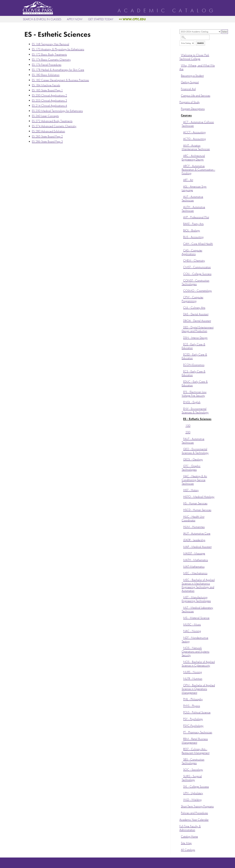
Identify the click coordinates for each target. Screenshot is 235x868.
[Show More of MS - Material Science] (182, 617)
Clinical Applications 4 (49, 106)
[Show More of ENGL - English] (182, 402)
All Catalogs (188, 850)
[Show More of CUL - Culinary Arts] (182, 307)
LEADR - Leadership (194, 540)
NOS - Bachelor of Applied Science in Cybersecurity (198, 664)
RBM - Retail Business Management (195, 741)
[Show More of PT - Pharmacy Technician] (182, 732)
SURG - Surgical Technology (192, 778)
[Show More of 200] (185, 432)
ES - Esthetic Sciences (197, 419)
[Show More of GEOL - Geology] (182, 459)
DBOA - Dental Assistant (197, 321)
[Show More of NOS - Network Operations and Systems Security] (182, 648)
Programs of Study (190, 102)
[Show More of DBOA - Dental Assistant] (182, 320)
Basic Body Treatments (49, 54)
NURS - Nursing (192, 672)
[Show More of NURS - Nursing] (182, 672)
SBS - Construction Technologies (193, 761)
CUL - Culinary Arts (194, 308)
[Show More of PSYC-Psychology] (182, 725)
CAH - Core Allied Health (198, 244)
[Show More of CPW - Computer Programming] (182, 297)
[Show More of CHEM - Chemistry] (182, 260)
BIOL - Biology (192, 230)
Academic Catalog (167, 11)
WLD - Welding (192, 800)
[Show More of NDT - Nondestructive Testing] (182, 637)
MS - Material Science (196, 618)
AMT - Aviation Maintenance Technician (196, 147)
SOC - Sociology (193, 770)
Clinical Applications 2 (49, 95)
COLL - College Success (197, 274)
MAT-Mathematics (194, 567)
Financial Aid (188, 89)
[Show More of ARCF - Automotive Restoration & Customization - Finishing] (182, 166)
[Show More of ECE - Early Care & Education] (182, 344)
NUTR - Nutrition (193, 679)
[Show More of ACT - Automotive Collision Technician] (182, 122)
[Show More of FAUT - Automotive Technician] (182, 438)
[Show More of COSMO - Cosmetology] (182, 290)
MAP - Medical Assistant (197, 547)
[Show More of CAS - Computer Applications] (182, 250)
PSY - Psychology (193, 719)
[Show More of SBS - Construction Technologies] (182, 759)
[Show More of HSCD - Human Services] (182, 510)
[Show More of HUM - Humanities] (182, 526)
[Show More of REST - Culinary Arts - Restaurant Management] (182, 749)
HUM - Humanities (194, 527)
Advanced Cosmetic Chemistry (54, 126)
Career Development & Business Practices (60, 80)
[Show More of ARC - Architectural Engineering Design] (182, 155)
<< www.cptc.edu (132, 19)
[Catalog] (200, 32)
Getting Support (190, 82)
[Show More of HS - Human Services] (182, 503)
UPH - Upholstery (193, 793)
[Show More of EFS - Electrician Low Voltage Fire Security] (182, 392)
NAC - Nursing (192, 631)
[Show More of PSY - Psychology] (182, 719)
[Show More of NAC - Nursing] (182, 631)
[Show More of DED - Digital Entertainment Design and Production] (182, 327)
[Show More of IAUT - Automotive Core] (182, 533)
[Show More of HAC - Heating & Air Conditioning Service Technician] (182, 476)
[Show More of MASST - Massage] (182, 553)
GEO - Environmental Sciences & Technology (195, 451)
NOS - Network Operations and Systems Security (195, 652)
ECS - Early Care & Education (194, 373)
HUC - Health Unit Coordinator (193, 518)
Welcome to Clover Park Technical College (194, 57)
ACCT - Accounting (194, 132)
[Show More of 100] (185, 425)
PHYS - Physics (192, 706)
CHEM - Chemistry (194, 261)
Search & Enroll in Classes (42, 19)
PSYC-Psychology (193, 726)
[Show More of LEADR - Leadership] (182, 540)
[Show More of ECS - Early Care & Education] (182, 371)
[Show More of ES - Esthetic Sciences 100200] (182, 419)
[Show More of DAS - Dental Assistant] (182, 314)
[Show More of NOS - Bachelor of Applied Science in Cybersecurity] (182, 661)
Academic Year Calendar (194, 820)
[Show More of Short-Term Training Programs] (180, 806)
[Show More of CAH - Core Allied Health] (182, 243)
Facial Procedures (47, 65)
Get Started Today (101, 19)
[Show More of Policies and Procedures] (180, 813)
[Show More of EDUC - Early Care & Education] (182, 381)
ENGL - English (192, 402)
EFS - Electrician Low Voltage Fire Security (194, 394)
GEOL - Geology (193, 459)
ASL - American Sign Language (194, 188)
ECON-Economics (194, 365)
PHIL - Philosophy (193, 699)
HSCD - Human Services (197, 510)
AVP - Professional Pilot (196, 217)
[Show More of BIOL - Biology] (182, 230)
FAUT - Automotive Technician (193, 441)
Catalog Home (189, 836)
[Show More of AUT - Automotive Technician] (182, 196)
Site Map (186, 843)
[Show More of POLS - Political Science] (182, 712)
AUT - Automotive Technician (192, 198)
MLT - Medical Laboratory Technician (197, 609)
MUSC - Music (192, 624)
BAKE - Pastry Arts (193, 224)
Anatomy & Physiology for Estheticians (58, 49)
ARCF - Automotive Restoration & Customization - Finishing (198, 170)
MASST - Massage (194, 553)
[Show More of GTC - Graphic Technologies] (182, 466)
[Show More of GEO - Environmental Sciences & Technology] (182, 449)
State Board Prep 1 (47, 90)
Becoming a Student (192, 76)
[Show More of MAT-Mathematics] (182, 566)
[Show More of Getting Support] (180, 82)
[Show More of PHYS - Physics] (182, 705)
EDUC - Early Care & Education (195, 383)
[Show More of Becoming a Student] (180, 75)
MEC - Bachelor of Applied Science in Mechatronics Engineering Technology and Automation (198, 585)
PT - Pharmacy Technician (198, 732)
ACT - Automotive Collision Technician (198, 124)
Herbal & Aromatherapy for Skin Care (58, 70)
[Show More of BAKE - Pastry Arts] (182, 223)
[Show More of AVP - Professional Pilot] (182, 217)
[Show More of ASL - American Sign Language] (182, 186)
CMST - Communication (197, 267)
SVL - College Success (196, 787)
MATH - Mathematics (196, 560)
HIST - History (191, 490)
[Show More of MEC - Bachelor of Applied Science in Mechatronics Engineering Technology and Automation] (182, 580)
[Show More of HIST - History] (182, 490)
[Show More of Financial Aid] (180, 89)
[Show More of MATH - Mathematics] (182, 560)
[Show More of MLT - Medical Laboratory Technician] (182, 607)
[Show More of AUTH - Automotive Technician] (182, 207)
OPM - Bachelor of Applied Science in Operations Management (198, 689)
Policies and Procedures (194, 813)
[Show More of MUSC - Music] (182, 624)
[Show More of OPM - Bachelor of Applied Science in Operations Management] (182, 685)
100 (188, 426)
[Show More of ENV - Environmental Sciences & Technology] (182, 408)
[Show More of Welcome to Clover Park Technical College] (180, 55)
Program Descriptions (193, 109)
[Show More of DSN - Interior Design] (182, 337)
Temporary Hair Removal (50, 44)
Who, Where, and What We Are (197, 67)
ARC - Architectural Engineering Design (193, 158)
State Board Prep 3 (47, 141)
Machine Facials (46, 85)
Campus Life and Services (196, 96)
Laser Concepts (45, 116)
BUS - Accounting (193, 237)
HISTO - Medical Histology (199, 497)
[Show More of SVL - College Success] (182, 786)
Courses (186, 115)
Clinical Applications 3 (49, 100)
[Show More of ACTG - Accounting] (182, 138)
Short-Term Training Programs (197, 806)
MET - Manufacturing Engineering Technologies (196, 599)
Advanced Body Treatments (52, 121)
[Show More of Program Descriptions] (180, 108)
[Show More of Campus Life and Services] (180, 95)
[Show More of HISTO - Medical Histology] (182, 496)
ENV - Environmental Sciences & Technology (195, 411)
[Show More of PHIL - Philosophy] (182, 699)
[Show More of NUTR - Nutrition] (182, 678)
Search (200, 43)
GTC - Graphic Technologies (191, 468)
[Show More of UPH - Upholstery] (182, 793)
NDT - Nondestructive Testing (195, 640)
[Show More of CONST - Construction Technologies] (182, 280)
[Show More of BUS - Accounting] (182, 237)
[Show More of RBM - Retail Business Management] (182, 739)
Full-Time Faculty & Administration (190, 828)
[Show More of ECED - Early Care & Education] (182, 354)
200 (188, 432)
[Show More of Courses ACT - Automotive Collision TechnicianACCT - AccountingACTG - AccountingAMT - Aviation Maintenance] (180, 115)
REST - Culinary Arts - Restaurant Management (196, 751)
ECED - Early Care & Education (194, 356)
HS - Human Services (195, 503)
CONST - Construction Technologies (195, 282)
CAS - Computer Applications (192, 252)
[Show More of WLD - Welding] (182, 799)
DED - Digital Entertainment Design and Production (198, 329)
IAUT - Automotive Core (197, 533)
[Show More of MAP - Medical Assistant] (182, 546)
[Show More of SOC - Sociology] (182, 769)
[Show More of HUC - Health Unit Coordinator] (182, 516)
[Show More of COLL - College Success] (182, 273)
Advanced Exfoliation (48, 131)
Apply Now (75, 19)
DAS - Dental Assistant (196, 314)
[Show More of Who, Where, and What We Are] (180, 65)
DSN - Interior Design (195, 338)
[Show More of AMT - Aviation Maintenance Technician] (182, 145)
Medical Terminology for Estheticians (57, 111)
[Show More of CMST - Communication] (182, 267)
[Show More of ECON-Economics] (182, 364)
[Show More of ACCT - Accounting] (182, 132)
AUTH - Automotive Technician (193, 209)
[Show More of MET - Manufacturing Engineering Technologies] (182, 597)
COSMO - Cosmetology (198, 291)
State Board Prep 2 (47, 136)
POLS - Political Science (197, 712)
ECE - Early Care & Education (193, 346)
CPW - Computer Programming (192, 299)
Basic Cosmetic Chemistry (51, 59)
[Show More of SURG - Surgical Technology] (182, 776)
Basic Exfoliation (46, 75)
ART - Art (188, 180)
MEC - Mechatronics (195, 573)
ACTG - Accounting (194, 139)
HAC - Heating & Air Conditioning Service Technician (194, 480)
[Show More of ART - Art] (182, 180)
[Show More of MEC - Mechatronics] (182, 573)
